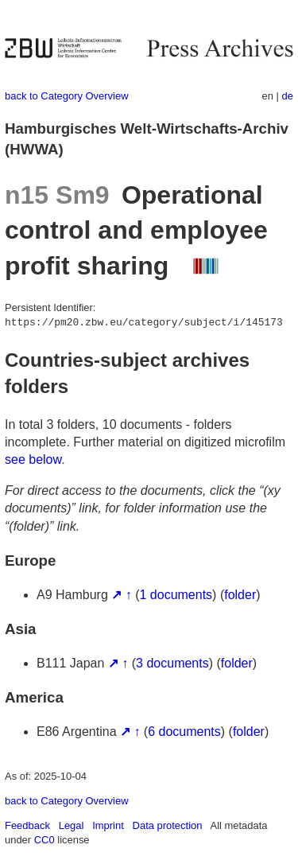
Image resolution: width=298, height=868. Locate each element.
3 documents (172, 663)
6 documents (184, 732)
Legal (72, 825)
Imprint (108, 825)
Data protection (168, 825)
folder (240, 595)
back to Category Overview (67, 96)
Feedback (27, 825)
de (288, 96)
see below (33, 459)
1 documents (176, 595)
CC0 (45, 840)
